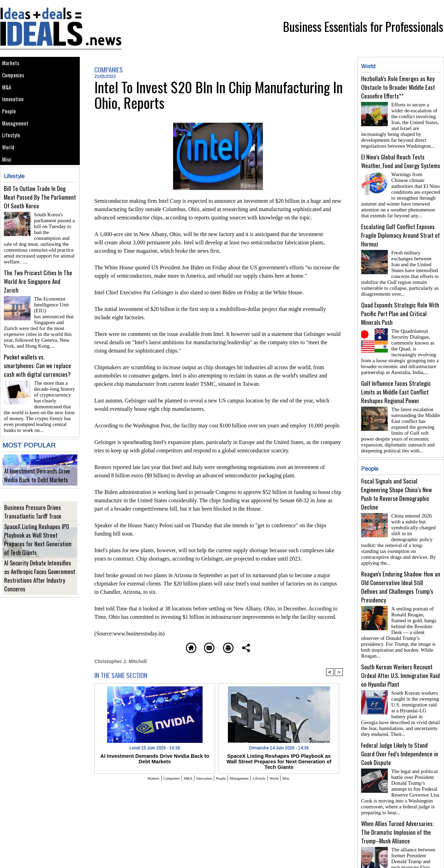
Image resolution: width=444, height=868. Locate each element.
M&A (8, 96)
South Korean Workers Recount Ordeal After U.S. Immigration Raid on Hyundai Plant (400, 644)
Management (18, 143)
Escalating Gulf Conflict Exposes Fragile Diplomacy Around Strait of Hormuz (400, 230)
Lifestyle (13, 158)
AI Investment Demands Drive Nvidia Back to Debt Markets (37, 488)
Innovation (15, 111)
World (10, 174)
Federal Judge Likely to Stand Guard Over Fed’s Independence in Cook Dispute (400, 720)
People (11, 127)
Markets (13, 65)
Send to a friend (198, 647)
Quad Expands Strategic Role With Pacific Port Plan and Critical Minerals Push (400, 305)
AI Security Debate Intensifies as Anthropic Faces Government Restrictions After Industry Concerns (38, 594)
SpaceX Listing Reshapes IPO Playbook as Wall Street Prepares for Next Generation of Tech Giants (39, 558)
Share (293, 647)
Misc (9, 189)
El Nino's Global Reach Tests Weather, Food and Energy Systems (401, 158)
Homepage (151, 647)
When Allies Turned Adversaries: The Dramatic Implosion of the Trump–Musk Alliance (397, 795)
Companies (16, 80)
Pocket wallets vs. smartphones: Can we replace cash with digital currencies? (37, 380)
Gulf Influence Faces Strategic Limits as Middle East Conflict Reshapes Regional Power (396, 381)
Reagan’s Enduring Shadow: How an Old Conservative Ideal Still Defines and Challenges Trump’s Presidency (401, 564)
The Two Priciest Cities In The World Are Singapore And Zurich (38, 305)
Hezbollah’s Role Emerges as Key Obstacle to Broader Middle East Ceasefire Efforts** (398, 87)
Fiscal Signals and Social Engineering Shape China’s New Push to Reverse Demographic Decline (396, 480)
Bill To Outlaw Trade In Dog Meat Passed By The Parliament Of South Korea (40, 229)
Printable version (252, 647)
